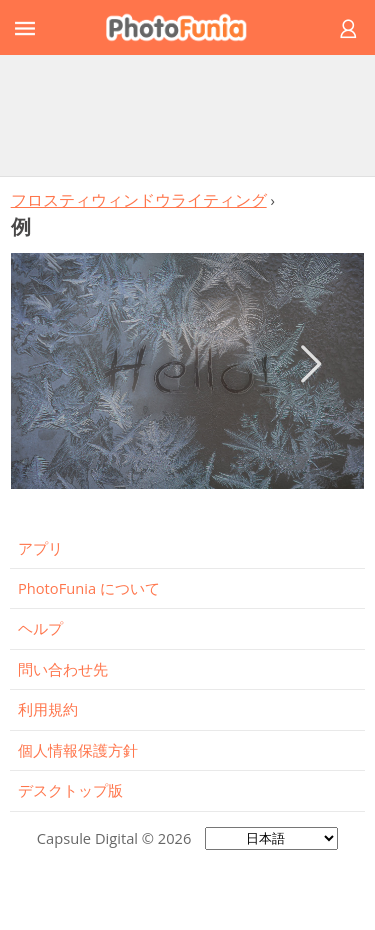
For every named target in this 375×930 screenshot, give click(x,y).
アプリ (40, 548)
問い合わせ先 (63, 669)
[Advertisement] (188, 115)
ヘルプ (40, 628)
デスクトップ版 (70, 790)
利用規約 (48, 709)
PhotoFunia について (89, 588)
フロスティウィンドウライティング (139, 200)
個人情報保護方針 (78, 750)
